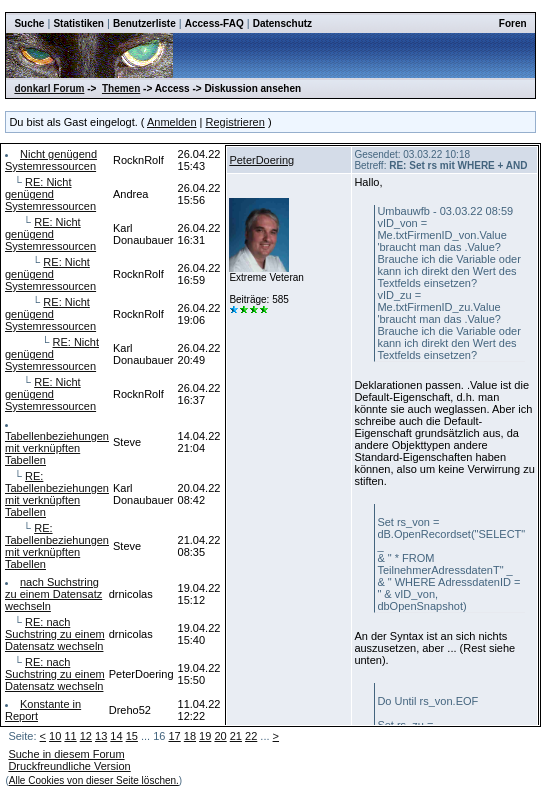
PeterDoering (261, 160)
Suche (29, 23)
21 (236, 736)
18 (190, 736)
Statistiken (78, 23)
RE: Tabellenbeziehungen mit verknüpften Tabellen (57, 494)
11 (70, 736)
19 (205, 736)
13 (101, 736)
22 (251, 736)
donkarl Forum (49, 88)
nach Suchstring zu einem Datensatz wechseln (53, 594)
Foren (513, 23)
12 (86, 736)
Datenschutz (282, 23)
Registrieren (235, 122)
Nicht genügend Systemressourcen (51, 160)
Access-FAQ (214, 23)
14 (116, 736)
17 (174, 736)
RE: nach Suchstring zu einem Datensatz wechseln (55, 634)
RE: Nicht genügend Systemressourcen (50, 194)
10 (55, 736)
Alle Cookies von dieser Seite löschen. (94, 780)
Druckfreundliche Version (69, 766)
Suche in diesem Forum (66, 754)
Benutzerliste (144, 23)
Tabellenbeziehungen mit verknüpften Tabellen (57, 448)
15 (132, 736)
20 (220, 736)
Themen (121, 88)
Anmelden (172, 122)
